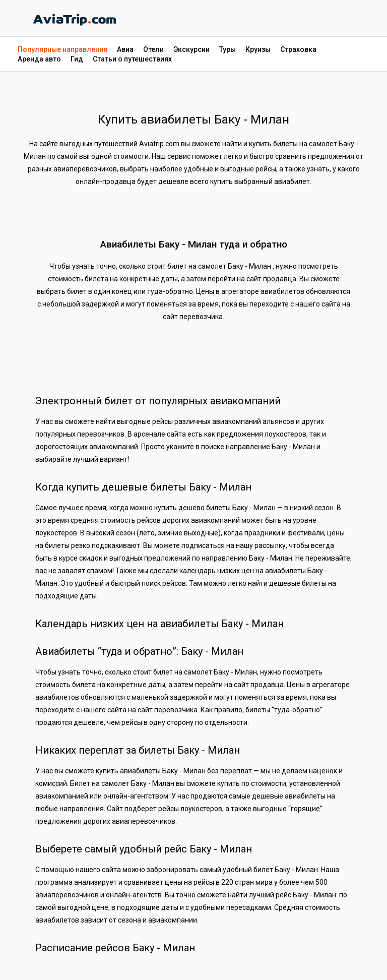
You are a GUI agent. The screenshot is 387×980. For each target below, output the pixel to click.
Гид (77, 59)
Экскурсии (191, 49)
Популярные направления (62, 49)
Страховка (298, 49)
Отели (153, 49)
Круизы (258, 49)
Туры (228, 49)
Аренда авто (39, 59)
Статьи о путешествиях (132, 59)
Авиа (125, 49)
